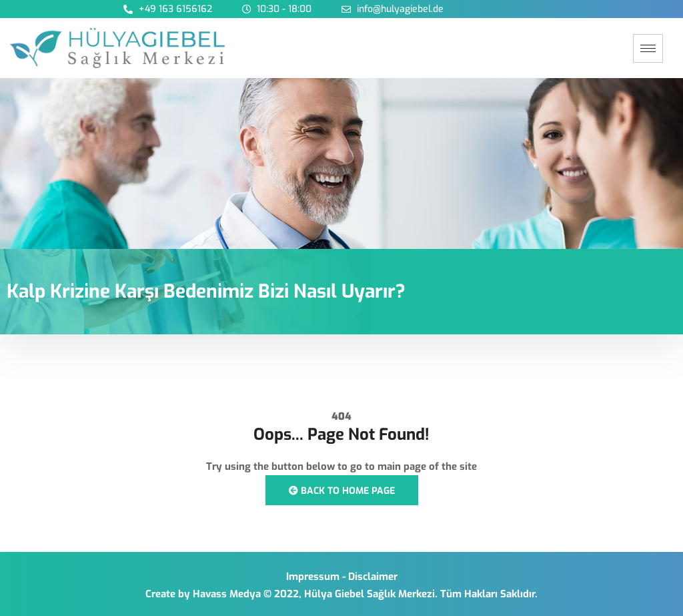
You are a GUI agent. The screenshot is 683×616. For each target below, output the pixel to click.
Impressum (313, 577)
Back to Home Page (342, 491)
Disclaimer (373, 577)
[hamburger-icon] (648, 48)
